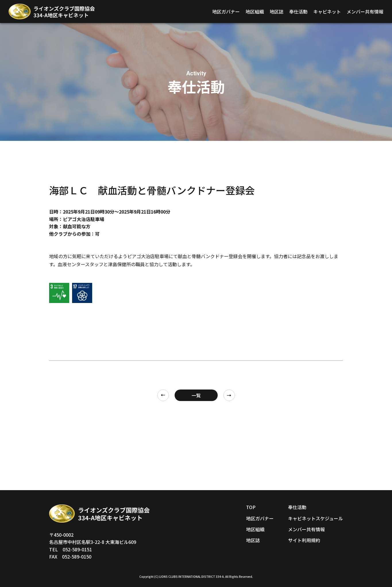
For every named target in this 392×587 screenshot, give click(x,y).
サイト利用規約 (304, 540)
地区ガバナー (226, 11)
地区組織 (255, 11)
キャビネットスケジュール (315, 518)
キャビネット (327, 11)
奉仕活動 (298, 11)
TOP (251, 507)
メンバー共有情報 (365, 11)
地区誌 (277, 11)
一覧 (196, 395)
